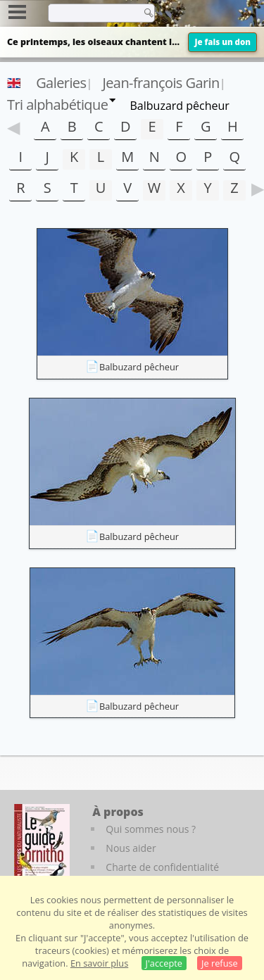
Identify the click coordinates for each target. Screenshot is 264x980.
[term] (91, 13)
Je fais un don (222, 42)
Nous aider (131, 848)
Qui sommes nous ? (151, 829)
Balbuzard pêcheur (139, 367)
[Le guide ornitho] (42, 843)
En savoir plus (99, 963)
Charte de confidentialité (162, 867)
